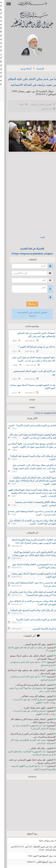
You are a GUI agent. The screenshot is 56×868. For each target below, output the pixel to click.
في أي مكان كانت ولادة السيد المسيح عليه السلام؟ (29, 610)
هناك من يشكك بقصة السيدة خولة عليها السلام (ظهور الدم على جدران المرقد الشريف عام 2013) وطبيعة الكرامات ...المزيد (28, 493)
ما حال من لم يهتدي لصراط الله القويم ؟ (33, 347)
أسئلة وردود (22, 69)
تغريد (38, 237)
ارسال (28, 304)
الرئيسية (36, 69)
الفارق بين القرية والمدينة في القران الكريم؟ (32, 619)
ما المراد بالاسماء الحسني (40, 629)
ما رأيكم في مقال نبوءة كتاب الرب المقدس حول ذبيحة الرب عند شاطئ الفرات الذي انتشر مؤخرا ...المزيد (30, 468)
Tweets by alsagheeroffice (42, 413)
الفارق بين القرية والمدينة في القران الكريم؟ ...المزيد (28, 425)
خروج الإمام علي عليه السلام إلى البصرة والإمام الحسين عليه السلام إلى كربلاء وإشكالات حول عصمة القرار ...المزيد (29, 481)
